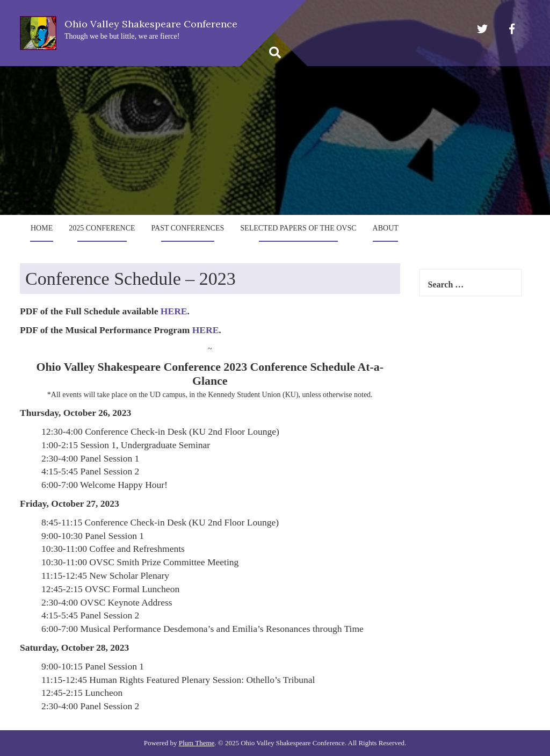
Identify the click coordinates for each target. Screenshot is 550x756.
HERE (174, 311)
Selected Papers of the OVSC (298, 228)
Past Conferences (188, 228)
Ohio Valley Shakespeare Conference (151, 24)
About (386, 228)
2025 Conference (102, 228)
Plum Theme (197, 743)
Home (42, 228)
